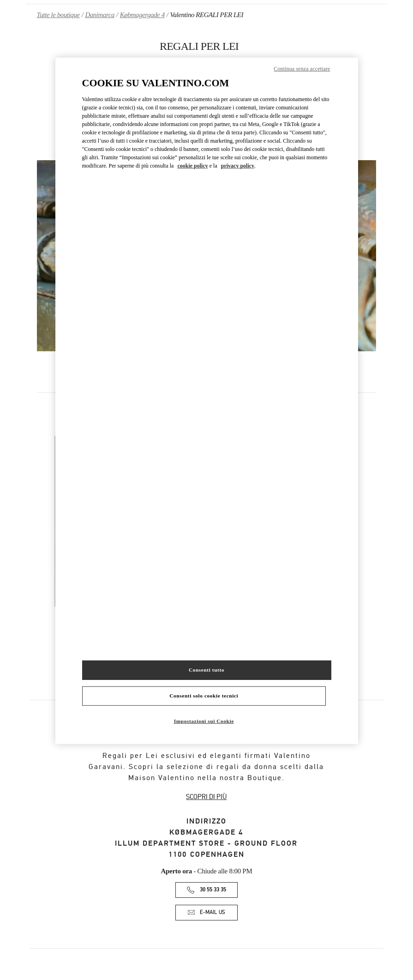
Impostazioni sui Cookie (204, 721)
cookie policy (192, 166)
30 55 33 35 (213, 890)
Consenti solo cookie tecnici (204, 695)
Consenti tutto (206, 670)
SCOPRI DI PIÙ (206, 797)
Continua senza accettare (302, 69)
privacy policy (238, 166)
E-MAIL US (212, 912)
